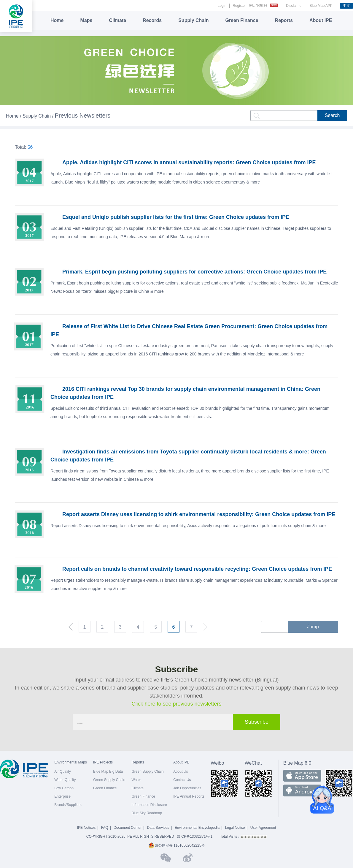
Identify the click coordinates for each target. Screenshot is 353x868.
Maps (86, 20)
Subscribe (257, 722)
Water (136, 780)
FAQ (105, 828)
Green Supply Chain (109, 780)
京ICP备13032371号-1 (195, 837)
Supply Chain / (39, 116)
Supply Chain (193, 20)
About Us (181, 771)
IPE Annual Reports (189, 796)
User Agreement (263, 828)
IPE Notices (264, 5)
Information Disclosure (149, 805)
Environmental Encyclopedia (197, 828)
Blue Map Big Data (108, 771)
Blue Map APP (321, 6)
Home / (14, 116)
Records (152, 20)
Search (332, 115)
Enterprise (62, 796)
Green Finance (242, 20)
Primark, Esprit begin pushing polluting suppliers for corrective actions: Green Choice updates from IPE (194, 272)
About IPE (321, 20)
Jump (313, 627)
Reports (284, 20)
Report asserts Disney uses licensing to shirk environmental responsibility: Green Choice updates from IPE (199, 514)
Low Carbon (64, 788)
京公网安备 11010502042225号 (177, 845)
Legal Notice (235, 828)
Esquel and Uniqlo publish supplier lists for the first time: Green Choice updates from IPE (176, 217)
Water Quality (65, 780)
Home (57, 20)
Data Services (158, 828)
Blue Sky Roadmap (147, 813)
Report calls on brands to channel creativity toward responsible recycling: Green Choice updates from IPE (197, 569)
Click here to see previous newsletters (176, 704)
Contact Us (182, 780)
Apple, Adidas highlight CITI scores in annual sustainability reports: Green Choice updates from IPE (189, 162)
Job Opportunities (187, 788)
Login (222, 6)
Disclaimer (294, 6)
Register (239, 6)
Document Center (128, 828)
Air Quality (62, 771)
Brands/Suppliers (68, 805)
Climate (117, 20)
